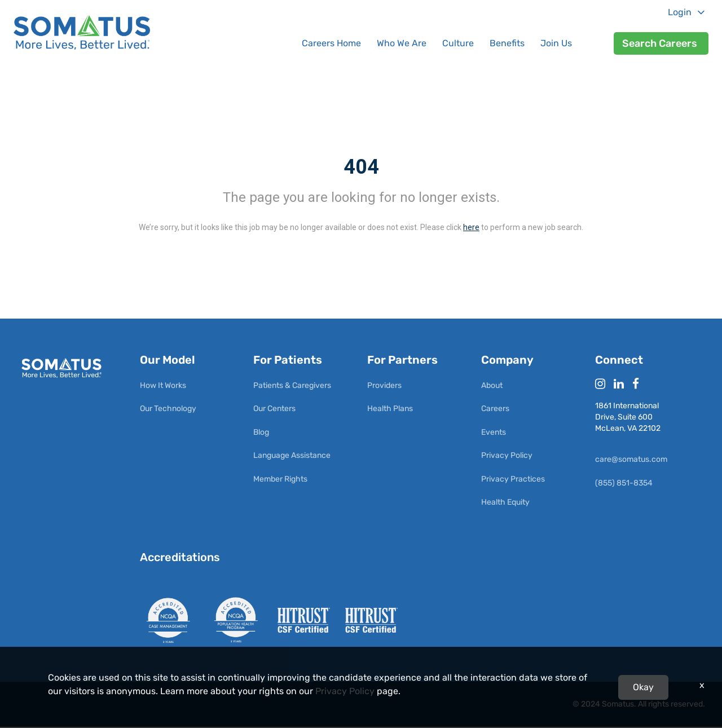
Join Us (556, 43)
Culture (458, 43)
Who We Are (402, 43)
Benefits (507, 43)
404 (361, 167)
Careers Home (331, 43)
